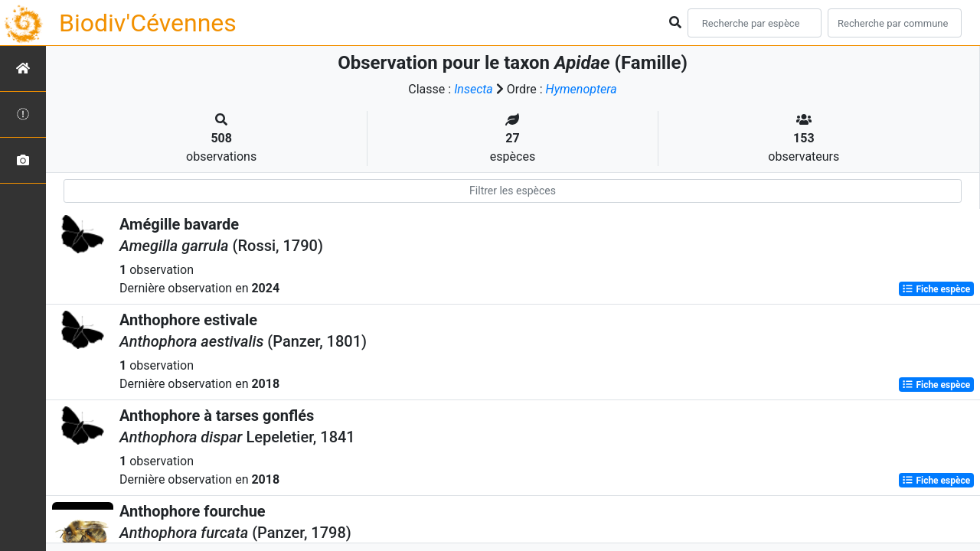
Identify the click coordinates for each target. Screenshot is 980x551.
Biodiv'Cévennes (148, 23)
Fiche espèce (936, 289)
